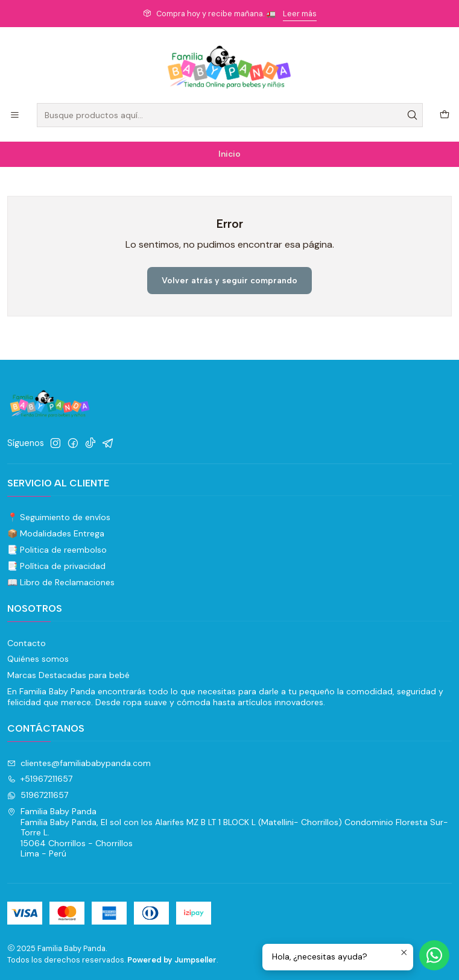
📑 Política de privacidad (56, 566)
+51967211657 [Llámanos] (40, 779)
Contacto (27, 643)
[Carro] (445, 115)
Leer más (300, 14)
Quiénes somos (38, 659)
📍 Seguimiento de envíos (59, 517)
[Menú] (15, 115)
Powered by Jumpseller (172, 960)
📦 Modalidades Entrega (56, 533)
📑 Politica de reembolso (57, 550)
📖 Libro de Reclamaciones (61, 582)
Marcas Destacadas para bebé (68, 675)
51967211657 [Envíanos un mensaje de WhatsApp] (38, 795)
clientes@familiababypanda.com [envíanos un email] (79, 763)
